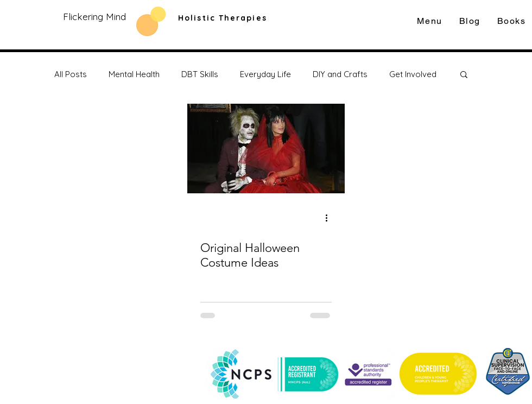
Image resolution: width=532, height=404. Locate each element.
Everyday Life (265, 74)
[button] (464, 75)
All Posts (71, 74)
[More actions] (330, 218)
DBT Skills (200, 74)
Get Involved (413, 74)
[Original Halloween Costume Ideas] (266, 149)
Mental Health (134, 74)
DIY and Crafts (340, 74)
